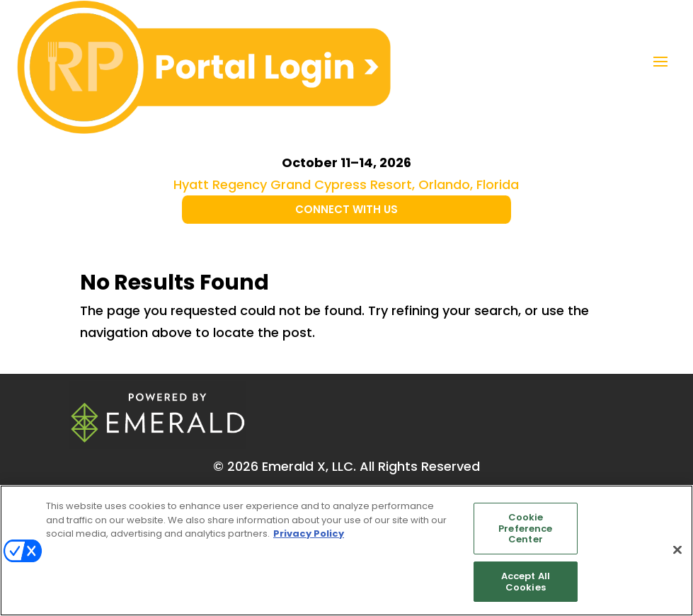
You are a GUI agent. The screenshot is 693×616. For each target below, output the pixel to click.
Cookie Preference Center (525, 532)
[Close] (677, 553)
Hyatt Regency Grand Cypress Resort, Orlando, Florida (346, 184)
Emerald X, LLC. (309, 466)
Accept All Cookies (526, 585)
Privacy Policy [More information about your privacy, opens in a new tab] (309, 537)
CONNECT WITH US (346, 209)
